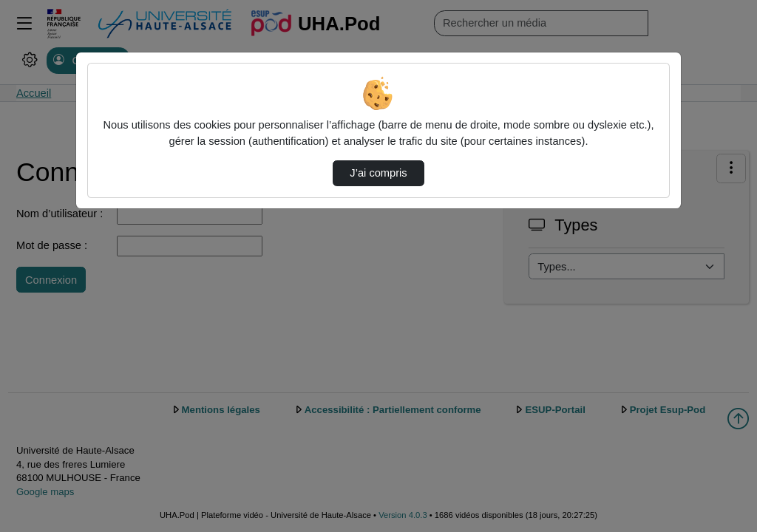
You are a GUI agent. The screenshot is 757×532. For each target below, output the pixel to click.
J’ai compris (378, 173)
